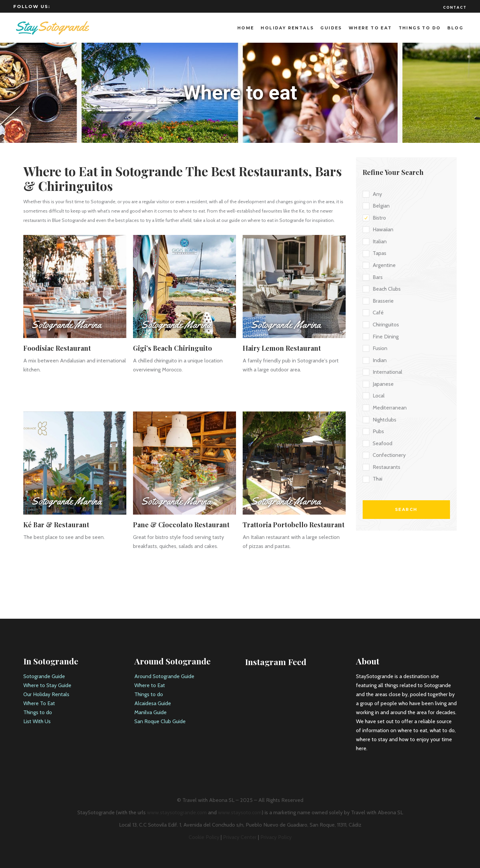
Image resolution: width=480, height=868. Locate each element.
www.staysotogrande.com (177, 812)
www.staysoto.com (240, 812)
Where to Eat (150, 685)
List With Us (37, 721)
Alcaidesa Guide (153, 703)
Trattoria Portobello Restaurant (294, 524)
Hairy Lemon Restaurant (282, 348)
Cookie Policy (204, 837)
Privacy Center (240, 837)
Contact (455, 8)
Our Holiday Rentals (46, 694)
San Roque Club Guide (160, 721)
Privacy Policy (276, 837)
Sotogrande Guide (44, 676)
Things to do (38, 712)
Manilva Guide (150, 712)
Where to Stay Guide (47, 685)
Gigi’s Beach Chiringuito (172, 348)
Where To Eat (39, 703)
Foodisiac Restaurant (57, 348)
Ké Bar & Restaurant (56, 524)
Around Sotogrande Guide (164, 676)
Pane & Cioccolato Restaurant (181, 524)
